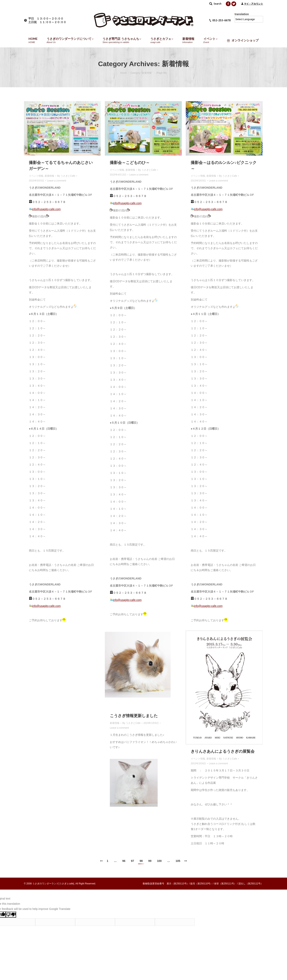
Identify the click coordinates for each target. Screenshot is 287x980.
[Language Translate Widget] (249, 19)
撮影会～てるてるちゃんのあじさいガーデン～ (61, 166)
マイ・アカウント (254, 4)
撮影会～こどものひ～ (130, 163)
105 (178, 861)
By (66, 176)
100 (159, 861)
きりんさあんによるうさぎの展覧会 (223, 751)
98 (141, 861)
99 (150, 861)
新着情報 (49, 176)
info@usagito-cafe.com (46, 209)
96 (124, 861)
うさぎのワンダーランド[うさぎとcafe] (53, 884)
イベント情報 (36, 176)
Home (123, 73)
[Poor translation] (11, 915)
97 (133, 861)
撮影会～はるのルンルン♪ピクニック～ (224, 166)
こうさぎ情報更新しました (134, 716)
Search (218, 4)
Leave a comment (57, 181)
